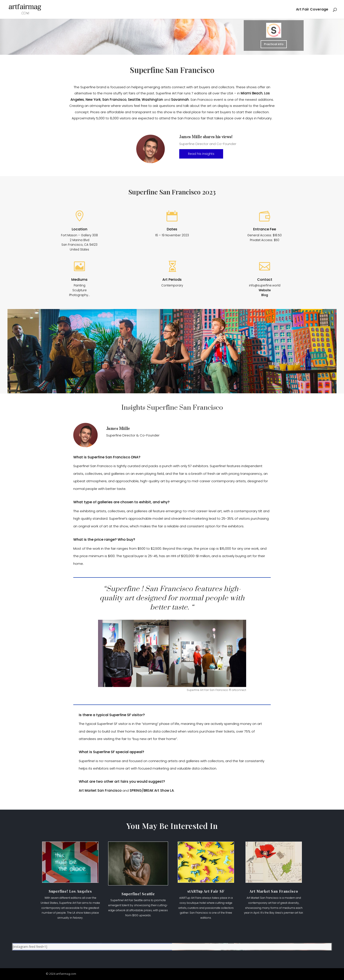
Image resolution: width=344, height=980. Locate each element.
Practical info (274, 44)
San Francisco (114, 100)
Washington (152, 100)
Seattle (134, 100)
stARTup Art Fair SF (206, 891)
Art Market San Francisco (100, 790)
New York (93, 100)
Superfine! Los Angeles (70, 891)
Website (265, 290)
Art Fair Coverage (312, 10)
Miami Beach (252, 93)
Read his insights (201, 154)
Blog (265, 295)
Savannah (180, 100)
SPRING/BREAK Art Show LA (152, 790)
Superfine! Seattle (138, 894)
